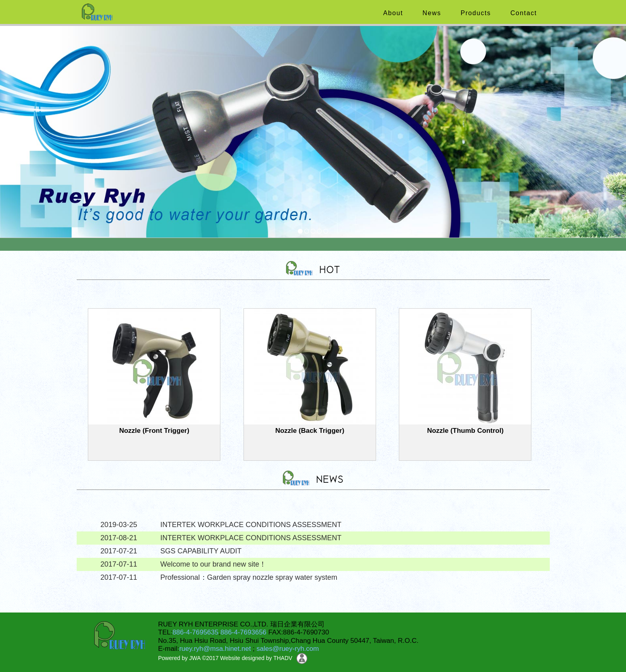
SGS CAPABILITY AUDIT (201, 551)
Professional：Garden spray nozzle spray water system (249, 577)
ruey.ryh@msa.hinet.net (215, 649)
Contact (522, 13)
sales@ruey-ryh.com (288, 649)
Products (475, 13)
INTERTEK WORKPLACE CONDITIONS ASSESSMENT (251, 525)
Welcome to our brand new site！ (214, 564)
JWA (194, 658)
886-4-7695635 (195, 632)
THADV (283, 658)
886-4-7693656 (243, 632)
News (430, 13)
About (392, 13)
